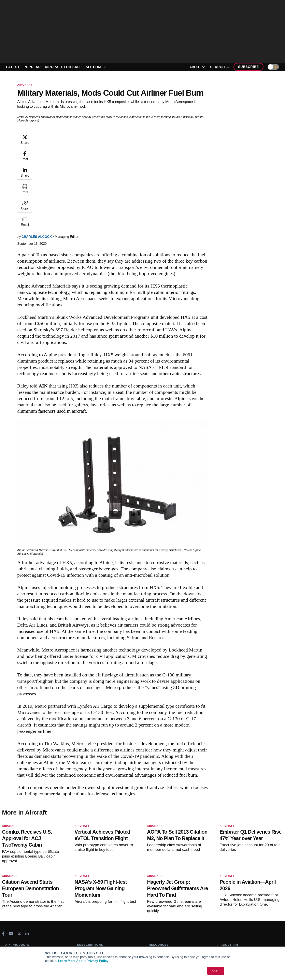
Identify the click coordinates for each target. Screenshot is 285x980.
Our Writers (228, 921)
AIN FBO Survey (19, 916)
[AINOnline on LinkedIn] (27, 897)
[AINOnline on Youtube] (11, 897)
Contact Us (228, 932)
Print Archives (158, 916)
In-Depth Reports (160, 927)
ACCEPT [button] (216, 971)
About (225, 916)
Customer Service (89, 921)
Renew (82, 927)
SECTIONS (96, 67)
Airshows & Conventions (166, 943)
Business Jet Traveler (22, 932)
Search (219, 67)
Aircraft (25, 85)
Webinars (155, 938)
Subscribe (248, 67)
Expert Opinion (159, 921)
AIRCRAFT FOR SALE (63, 67)
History (225, 927)
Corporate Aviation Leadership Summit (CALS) (32, 945)
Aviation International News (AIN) (30, 921)
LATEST (13, 67)
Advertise (229, 938)
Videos (154, 932)
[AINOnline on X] (19, 897)
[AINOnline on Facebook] (3, 897)
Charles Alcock (61, 136)
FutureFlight (14, 938)
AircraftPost (16, 927)
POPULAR (32, 67)
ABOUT (197, 67)
